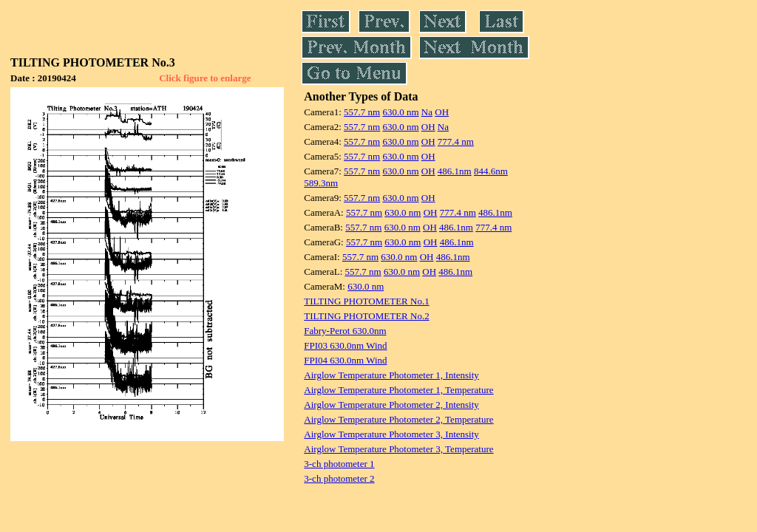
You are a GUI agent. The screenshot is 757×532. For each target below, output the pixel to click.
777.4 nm (456, 141)
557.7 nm (362, 112)
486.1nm (455, 171)
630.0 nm (400, 112)
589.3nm (321, 183)
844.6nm (491, 171)
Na (427, 112)
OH (442, 112)
